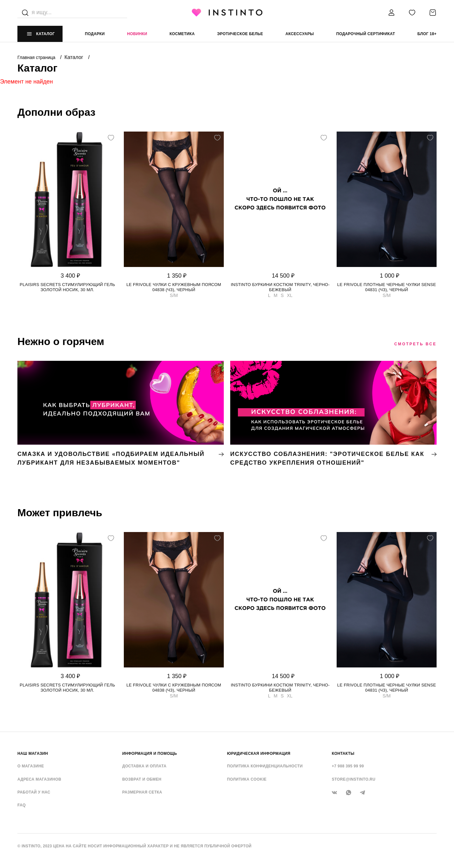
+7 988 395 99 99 (348, 766)
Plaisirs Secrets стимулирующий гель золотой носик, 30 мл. (67, 287)
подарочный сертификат (366, 34)
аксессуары (300, 34)
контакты (343, 754)
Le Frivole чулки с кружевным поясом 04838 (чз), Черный (174, 287)
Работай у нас (34, 792)
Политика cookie (247, 779)
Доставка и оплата (144, 766)
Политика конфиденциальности (265, 766)
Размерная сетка (142, 792)
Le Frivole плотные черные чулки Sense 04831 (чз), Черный (387, 287)
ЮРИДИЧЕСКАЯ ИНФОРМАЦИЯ (259, 754)
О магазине (31, 766)
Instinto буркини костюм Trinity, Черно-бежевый (280, 287)
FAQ (22, 805)
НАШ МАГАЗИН (33, 754)
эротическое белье (240, 34)
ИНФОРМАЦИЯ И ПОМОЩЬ (150, 754)
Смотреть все (415, 344)
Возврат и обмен (142, 779)
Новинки (137, 34)
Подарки (95, 34)
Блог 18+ (427, 34)
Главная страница (37, 57)
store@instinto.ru (354, 779)
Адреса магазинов (39, 779)
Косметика (182, 34)
